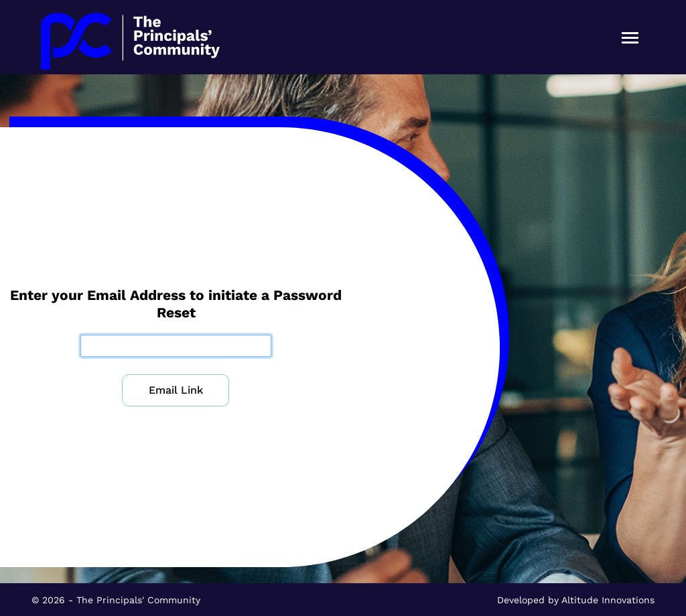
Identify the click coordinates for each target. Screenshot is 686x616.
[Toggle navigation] (630, 37)
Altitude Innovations (608, 600)
